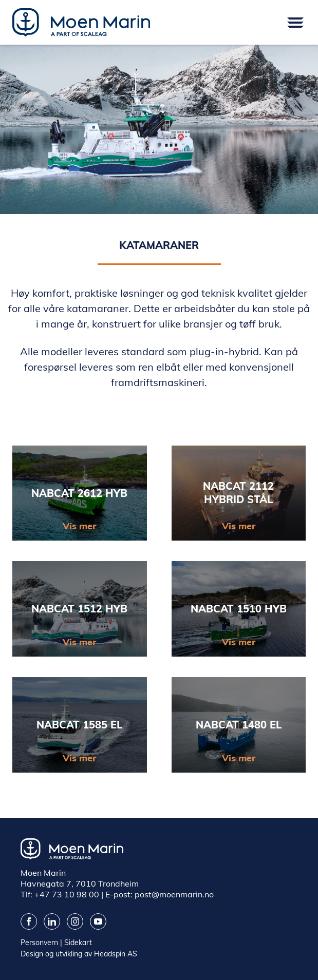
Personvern (39, 943)
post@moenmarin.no (174, 894)
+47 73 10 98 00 (67, 894)
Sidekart (78, 943)
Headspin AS (116, 954)
